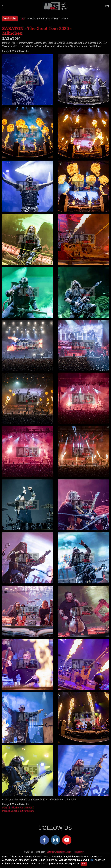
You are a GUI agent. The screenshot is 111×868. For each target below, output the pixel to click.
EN (107, 6)
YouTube (67, 840)
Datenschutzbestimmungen (59, 852)
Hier (92, 860)
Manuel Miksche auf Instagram (18, 811)
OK (84, 864)
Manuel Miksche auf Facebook (18, 808)
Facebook (44, 840)
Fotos (22, 19)
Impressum (79, 852)
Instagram (55, 840)
